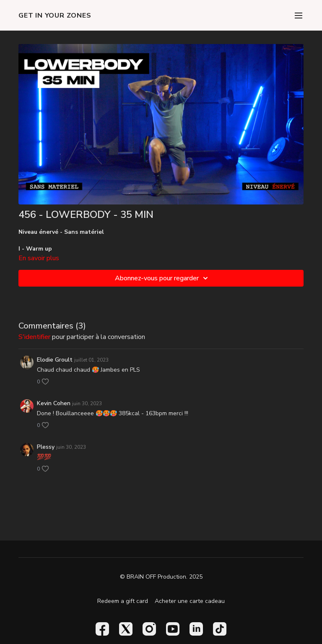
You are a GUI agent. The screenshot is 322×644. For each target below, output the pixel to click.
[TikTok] (220, 629)
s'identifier (34, 337)
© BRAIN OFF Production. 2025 (161, 577)
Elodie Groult (55, 360)
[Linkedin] (196, 629)
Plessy (46, 447)
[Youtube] (173, 629)
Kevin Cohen (54, 403)
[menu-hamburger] (299, 15)
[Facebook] (102, 629)
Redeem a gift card (123, 601)
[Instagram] (149, 629)
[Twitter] (126, 629)
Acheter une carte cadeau (190, 601)
